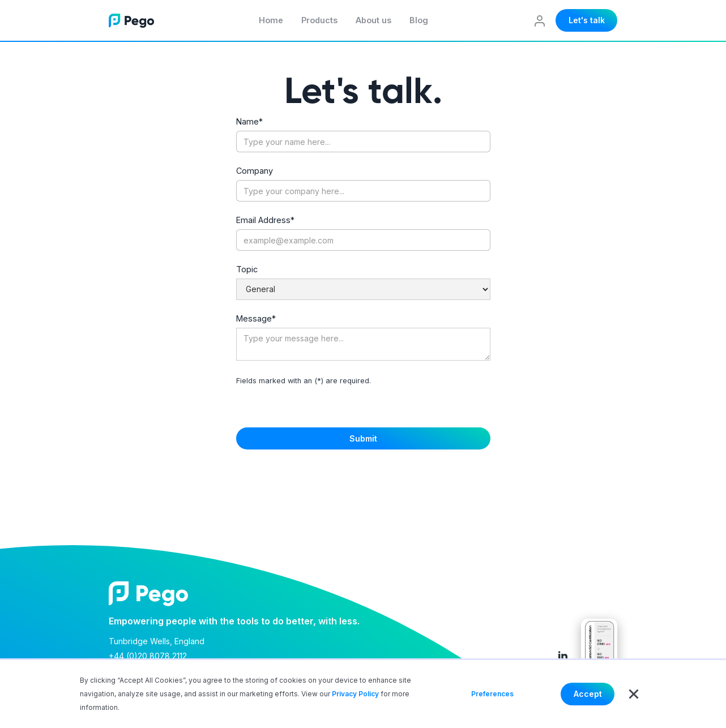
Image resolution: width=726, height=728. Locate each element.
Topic (247, 269)
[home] (131, 20)
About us (373, 20)
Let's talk (587, 20)
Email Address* (265, 220)
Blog (419, 20)
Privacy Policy (355, 694)
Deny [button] (537, 694)
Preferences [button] (492, 694)
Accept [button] (588, 694)
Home (271, 20)
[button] (634, 694)
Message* (256, 319)
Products (319, 20)
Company (255, 171)
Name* (249, 122)
